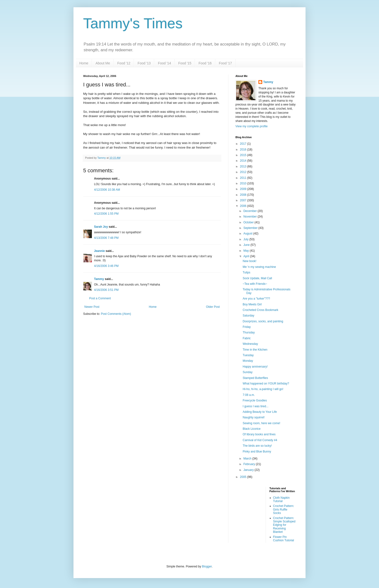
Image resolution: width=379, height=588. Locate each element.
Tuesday (248, 355)
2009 (244, 189)
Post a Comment (100, 298)
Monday (248, 361)
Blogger (207, 566)
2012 (244, 172)
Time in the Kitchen (255, 350)
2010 (244, 183)
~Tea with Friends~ (255, 284)
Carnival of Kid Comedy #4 (260, 440)
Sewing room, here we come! (261, 423)
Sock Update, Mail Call (257, 278)
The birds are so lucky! (257, 446)
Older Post (213, 307)
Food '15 (185, 63)
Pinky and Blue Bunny (257, 452)
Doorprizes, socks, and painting (263, 321)
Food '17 (226, 63)
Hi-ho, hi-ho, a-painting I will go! (263, 389)
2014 (244, 161)
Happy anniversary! (255, 367)
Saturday (248, 316)
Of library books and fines (259, 434)
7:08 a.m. (249, 395)
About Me (103, 63)
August (248, 234)
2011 (244, 178)
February (250, 464)
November (251, 217)
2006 (244, 206)
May (247, 251)
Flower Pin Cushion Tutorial (284, 539)
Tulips (247, 272)
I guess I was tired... (256, 406)
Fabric (247, 338)
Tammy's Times (133, 23)
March (248, 459)
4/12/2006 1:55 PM (106, 214)
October (249, 222)
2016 (244, 150)
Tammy (99, 279)
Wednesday (250, 344)
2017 (244, 144)
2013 (244, 166)
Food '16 (205, 63)
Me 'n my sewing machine (259, 267)
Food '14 (164, 63)
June (247, 245)
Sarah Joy (101, 227)
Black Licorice (252, 429)
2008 (244, 195)
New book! (250, 261)
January (249, 470)
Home (84, 63)
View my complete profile (251, 126)
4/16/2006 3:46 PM (106, 266)
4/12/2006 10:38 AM (107, 190)
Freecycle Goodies (255, 400)
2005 (244, 477)
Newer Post (92, 307)
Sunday (248, 372)
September (251, 228)
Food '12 (124, 63)
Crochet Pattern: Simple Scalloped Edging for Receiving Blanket (284, 525)
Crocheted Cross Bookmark (260, 310)
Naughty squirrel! (254, 417)
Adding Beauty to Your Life (260, 412)
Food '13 (144, 63)
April (247, 256)
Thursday (249, 332)
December (251, 211)
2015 (244, 155)
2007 (244, 200)
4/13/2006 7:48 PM (106, 238)
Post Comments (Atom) (116, 314)
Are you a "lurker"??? (256, 299)
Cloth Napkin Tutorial (281, 499)
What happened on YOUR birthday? (266, 384)
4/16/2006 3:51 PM (106, 290)
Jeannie (99, 251)
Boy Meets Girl (252, 304)
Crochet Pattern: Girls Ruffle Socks (284, 509)
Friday (247, 327)
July (246, 239)
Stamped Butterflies (255, 378)
